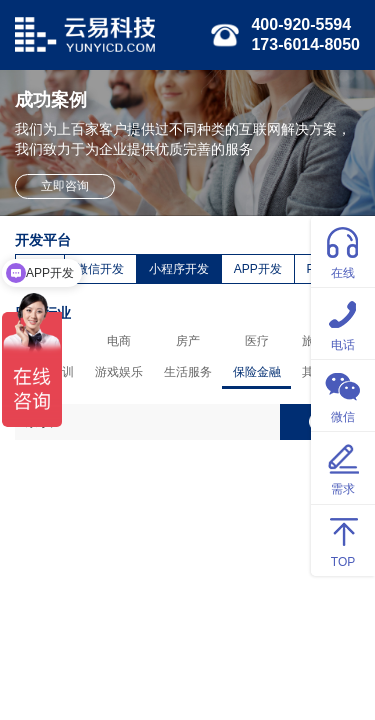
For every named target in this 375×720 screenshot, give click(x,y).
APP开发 (258, 269)
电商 (119, 341)
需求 (343, 466)
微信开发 (100, 269)
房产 (188, 341)
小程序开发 (179, 269)
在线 (343, 250)
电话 (343, 322)
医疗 (257, 341)
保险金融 (257, 372)
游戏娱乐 (119, 372)
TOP (343, 539)
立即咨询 (65, 186)
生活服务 (188, 372)
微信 (343, 394)
